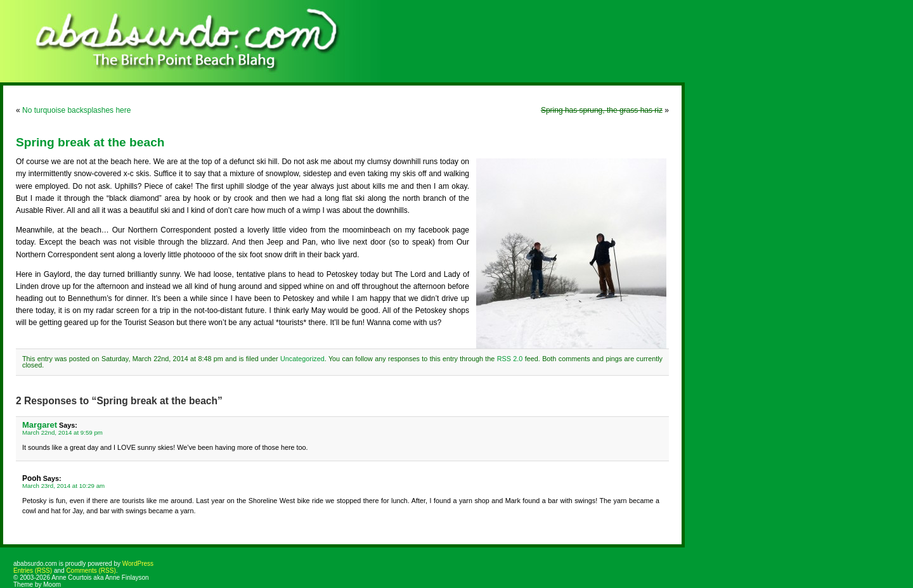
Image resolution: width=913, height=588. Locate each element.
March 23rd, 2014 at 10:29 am (63, 486)
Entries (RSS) (33, 571)
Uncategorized (302, 359)
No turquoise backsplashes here (76, 110)
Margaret (40, 425)
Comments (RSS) (91, 571)
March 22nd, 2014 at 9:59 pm (62, 432)
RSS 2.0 (510, 359)
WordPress (138, 564)
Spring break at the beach (90, 142)
